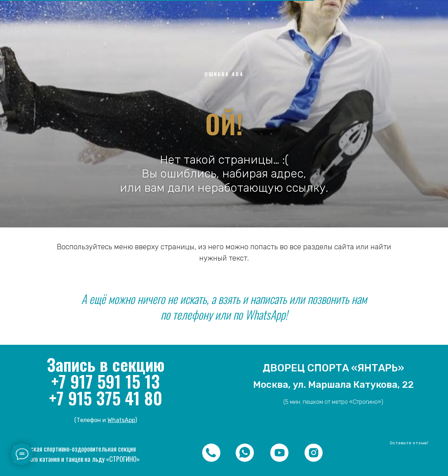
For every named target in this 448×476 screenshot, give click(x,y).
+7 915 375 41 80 (106, 398)
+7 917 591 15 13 (106, 381)
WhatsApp (121, 420)
